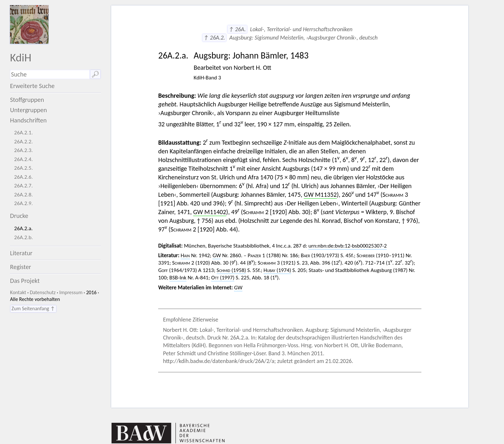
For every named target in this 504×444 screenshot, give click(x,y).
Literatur (21, 253)
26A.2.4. (23, 159)
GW (217, 255)
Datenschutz (43, 292)
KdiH (21, 57)
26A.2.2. (23, 142)
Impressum (71, 292)
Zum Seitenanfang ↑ (33, 308)
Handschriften (28, 120)
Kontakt (18, 292)
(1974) (277, 270)
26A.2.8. (23, 195)
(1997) (223, 278)
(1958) (231, 270)
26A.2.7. (23, 186)
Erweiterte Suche (32, 86)
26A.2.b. (23, 237)
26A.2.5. (23, 168)
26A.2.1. (23, 133)
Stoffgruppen (27, 100)
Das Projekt (25, 281)
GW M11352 (320, 195)
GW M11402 (210, 212)
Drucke (19, 216)
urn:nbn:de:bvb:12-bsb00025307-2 (347, 246)
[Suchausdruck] (50, 74)
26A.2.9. (23, 203)
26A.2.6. (23, 177)
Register (20, 267)
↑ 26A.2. (214, 38)
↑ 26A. (237, 29)
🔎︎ (95, 74)
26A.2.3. (23, 150)
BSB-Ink (178, 278)
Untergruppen (28, 110)
